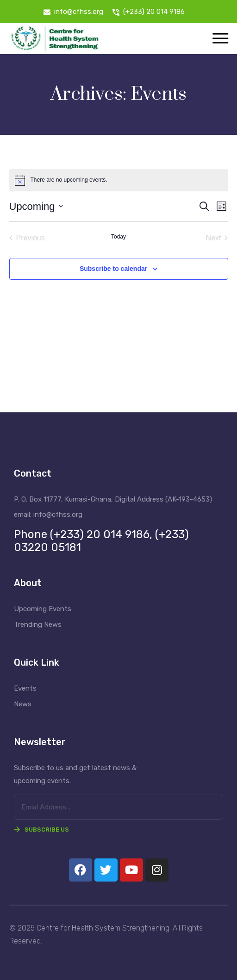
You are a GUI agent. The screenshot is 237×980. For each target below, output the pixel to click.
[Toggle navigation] (220, 39)
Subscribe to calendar (113, 269)
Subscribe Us (41, 830)
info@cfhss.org (79, 12)
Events (25, 688)
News (23, 704)
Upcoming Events (43, 609)
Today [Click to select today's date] (118, 237)
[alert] (119, 180)
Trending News (38, 625)
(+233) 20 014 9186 (154, 12)
